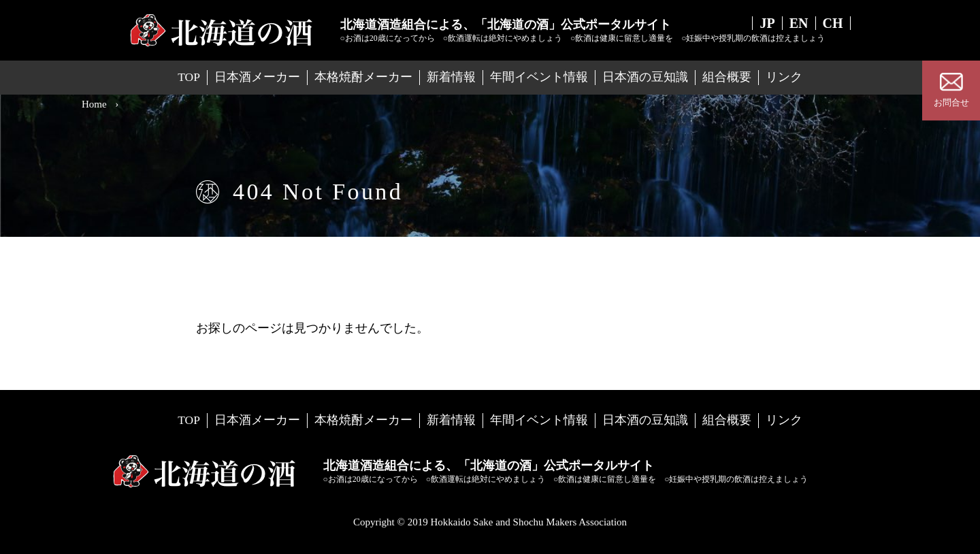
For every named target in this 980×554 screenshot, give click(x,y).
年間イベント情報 (539, 77)
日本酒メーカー (257, 77)
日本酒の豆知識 (645, 77)
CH (833, 23)
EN (799, 23)
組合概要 (727, 77)
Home (94, 104)
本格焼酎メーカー (363, 77)
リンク (784, 77)
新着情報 (451, 77)
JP (767, 23)
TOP (189, 77)
